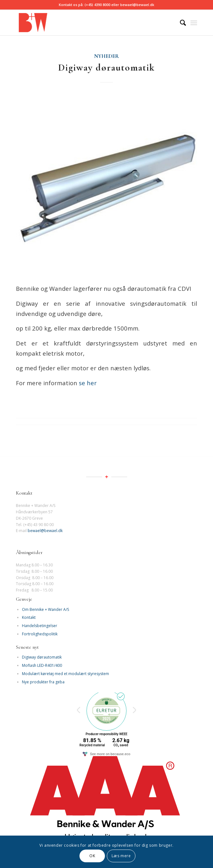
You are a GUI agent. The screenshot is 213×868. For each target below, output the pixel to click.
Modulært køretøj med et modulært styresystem (65, 674)
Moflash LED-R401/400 (42, 665)
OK (92, 856)
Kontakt (29, 617)
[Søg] (180, 23)
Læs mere (121, 856)
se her (87, 383)
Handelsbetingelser (40, 626)
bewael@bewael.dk (45, 531)
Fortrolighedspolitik (40, 634)
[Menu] (194, 23)
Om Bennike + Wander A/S (45, 609)
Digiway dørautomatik (106, 68)
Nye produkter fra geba (43, 682)
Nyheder (106, 56)
